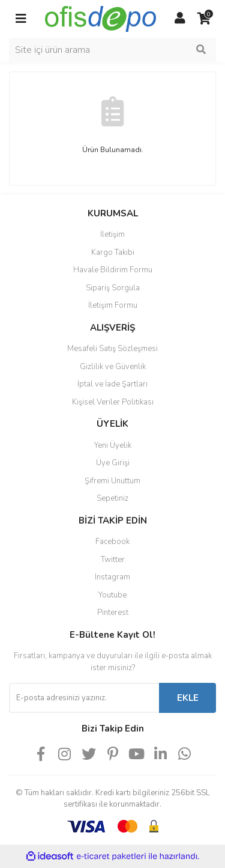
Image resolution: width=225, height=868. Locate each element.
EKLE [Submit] (188, 698)
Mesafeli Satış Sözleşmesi (112, 349)
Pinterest (113, 613)
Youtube (112, 595)
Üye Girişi (113, 463)
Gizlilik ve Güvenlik (113, 367)
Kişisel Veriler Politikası (113, 402)
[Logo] (100, 18)
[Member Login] (180, 19)
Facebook (112, 542)
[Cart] (204, 19)
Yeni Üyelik (113, 445)
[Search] (112, 50)
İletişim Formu (113, 305)
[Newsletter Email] (84, 698)
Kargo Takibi (113, 252)
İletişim (112, 234)
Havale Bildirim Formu (113, 270)
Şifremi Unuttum (112, 481)
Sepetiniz (112, 498)
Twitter (113, 560)
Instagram (112, 577)
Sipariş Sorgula (113, 288)
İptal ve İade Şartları (112, 384)
